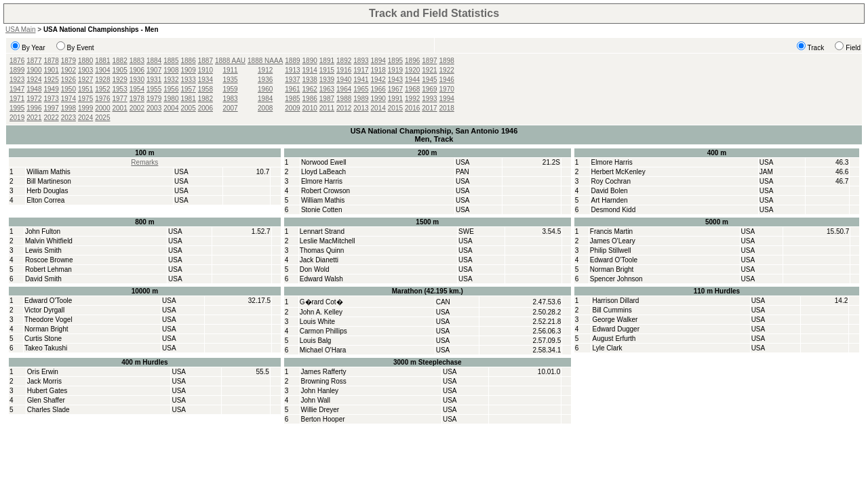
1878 (52, 61)
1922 (447, 70)
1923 (17, 80)
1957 (189, 89)
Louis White (317, 322)
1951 (85, 89)
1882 (120, 61)
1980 (171, 99)
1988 (344, 99)
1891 (327, 61)
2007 (230, 108)
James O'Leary (613, 241)
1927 (85, 80)
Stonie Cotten (322, 210)
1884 (154, 61)
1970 (447, 89)
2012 (344, 108)
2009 (292, 108)
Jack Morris (44, 381)
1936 (265, 80)
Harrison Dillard (615, 301)
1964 (344, 89)
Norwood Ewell (324, 162)
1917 (361, 70)
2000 (102, 108)
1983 (230, 99)
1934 (205, 80)
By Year (33, 48)
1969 (429, 89)
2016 (412, 108)
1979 (154, 99)
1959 (230, 89)
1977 (120, 99)
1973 (52, 99)
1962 (310, 89)
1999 (85, 108)
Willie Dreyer (320, 410)
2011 (327, 108)
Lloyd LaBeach (323, 172)
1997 (52, 108)
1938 (310, 80)
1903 (85, 70)
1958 (205, 89)
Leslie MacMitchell (328, 241)
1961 (292, 89)
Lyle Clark (607, 348)
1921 (429, 70)
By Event (81, 48)
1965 (361, 89)
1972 (34, 99)
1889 (292, 61)
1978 (137, 99)
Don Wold (315, 269)
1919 (395, 70)
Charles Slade (48, 410)
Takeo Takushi (46, 348)
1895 (395, 61)
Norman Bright (612, 269)
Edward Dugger (615, 329)
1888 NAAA (265, 61)
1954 (137, 89)
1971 (17, 99)
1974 (68, 99)
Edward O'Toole (614, 260)
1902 (68, 70)
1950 (68, 89)
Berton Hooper (323, 419)
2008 (265, 108)
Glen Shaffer (46, 400)
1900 (34, 70)
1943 (395, 80)
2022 (52, 118)
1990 (378, 99)
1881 (102, 61)
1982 (205, 99)
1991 (395, 99)
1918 (378, 70)
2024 (85, 118)
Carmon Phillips (323, 331)
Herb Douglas (47, 191)
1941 (361, 80)
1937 (292, 80)
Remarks (144, 162)
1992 (412, 99)
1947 (17, 89)
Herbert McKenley (618, 172)
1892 (344, 61)
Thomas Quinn (322, 250)
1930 (137, 80)
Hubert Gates (47, 391)
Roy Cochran (611, 181)
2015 (395, 108)
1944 (412, 80)
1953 (120, 89)
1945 (429, 80)
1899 (17, 70)
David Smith (43, 279)
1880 (85, 61)
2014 (378, 108)
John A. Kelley (321, 312)
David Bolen (610, 191)
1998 (68, 108)
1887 (205, 61)
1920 (412, 70)
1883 (137, 61)
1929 (120, 80)
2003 (154, 108)
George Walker (615, 320)
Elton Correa (45, 200)
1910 (205, 70)
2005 (189, 108)
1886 (189, 61)
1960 (265, 89)
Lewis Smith (43, 250)
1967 (395, 89)
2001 (120, 108)
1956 (171, 89)
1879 (68, 61)
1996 (34, 108)
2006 (205, 108)
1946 (447, 80)
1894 (378, 61)
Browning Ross (324, 381)
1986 (310, 99)
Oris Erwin (43, 372)
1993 (429, 99)
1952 (102, 89)
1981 (189, 99)
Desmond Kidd (614, 210)
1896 (412, 61)
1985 (292, 99)
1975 (85, 99)
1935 (230, 80)
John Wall (316, 400)
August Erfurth (614, 339)
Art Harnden (610, 200)
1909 (189, 70)
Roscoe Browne (49, 260)
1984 (265, 99)
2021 (34, 118)
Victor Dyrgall (44, 310)
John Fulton (43, 231)
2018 (447, 108)
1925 (52, 80)
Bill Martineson (49, 181)
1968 (412, 89)
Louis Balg (316, 341)
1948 (34, 89)
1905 (120, 70)
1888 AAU (230, 61)
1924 (34, 80)
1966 (378, 89)
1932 (171, 80)
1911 (230, 70)
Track (816, 48)
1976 (102, 99)
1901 (52, 70)
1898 (447, 61)
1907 (154, 70)
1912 (265, 70)
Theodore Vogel (48, 320)
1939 (327, 80)
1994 (447, 99)
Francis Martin (611, 231)
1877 (34, 61)
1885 (171, 61)
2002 (137, 108)
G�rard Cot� (321, 302)
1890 (310, 61)
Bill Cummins (612, 310)
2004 (171, 108)
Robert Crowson (325, 191)
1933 (189, 80)
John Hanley (320, 391)
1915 (327, 70)
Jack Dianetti (319, 260)
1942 (378, 80)
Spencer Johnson (616, 279)
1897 (429, 61)
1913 (292, 70)
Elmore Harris (322, 181)
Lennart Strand (322, 231)
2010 (310, 108)
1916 (344, 70)
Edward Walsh (321, 279)
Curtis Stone (43, 339)
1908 (171, 70)
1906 (137, 70)
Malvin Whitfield (49, 241)
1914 (310, 70)
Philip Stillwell (611, 250)
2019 (17, 118)
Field (853, 48)
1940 (344, 80)
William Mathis (48, 172)
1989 (361, 99)
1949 (52, 89)
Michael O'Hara (323, 350)
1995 (17, 108)
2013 (361, 108)
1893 (361, 61)
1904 (102, 70)
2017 (429, 108)
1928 (102, 80)
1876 (17, 61)
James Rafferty (324, 372)
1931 (154, 80)
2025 (102, 118)
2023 (68, 118)
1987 (327, 99)
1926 (68, 80)
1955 (154, 89)
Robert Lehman (48, 269)
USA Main (20, 29)
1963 (327, 89)
